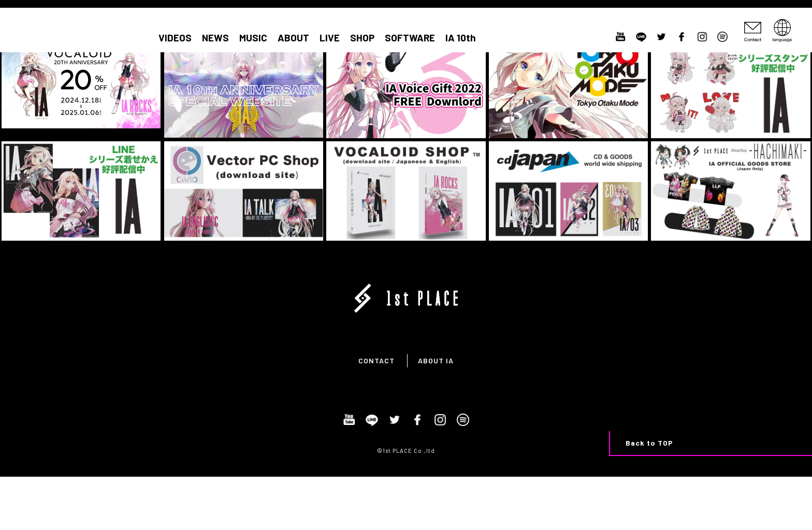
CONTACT (376, 360)
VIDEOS (175, 38)
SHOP (362, 38)
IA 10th (461, 38)
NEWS (215, 38)
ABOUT (293, 38)
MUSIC (253, 38)
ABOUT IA (436, 360)
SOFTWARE (410, 38)
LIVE (330, 38)
